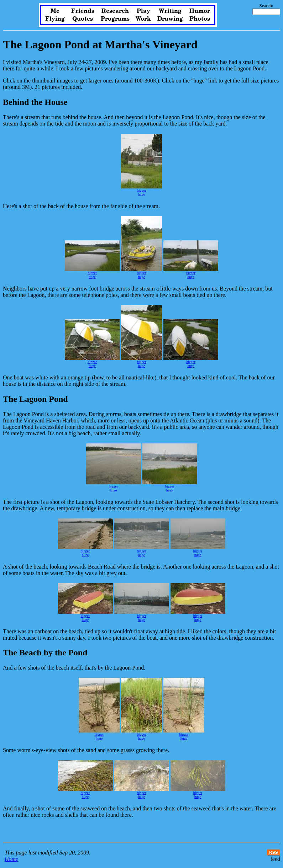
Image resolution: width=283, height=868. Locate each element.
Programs (115, 19)
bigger (142, 190)
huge (141, 194)
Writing (170, 11)
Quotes (83, 19)
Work (143, 19)
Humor (200, 11)
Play (143, 11)
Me (55, 11)
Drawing (170, 19)
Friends (83, 11)
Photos (200, 19)
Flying (55, 19)
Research (115, 11)
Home (11, 859)
